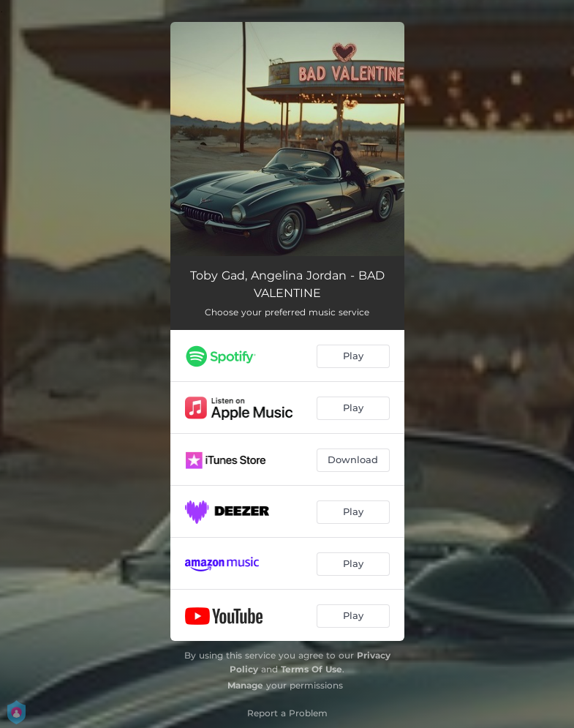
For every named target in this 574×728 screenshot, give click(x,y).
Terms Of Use (311, 669)
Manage (245, 685)
